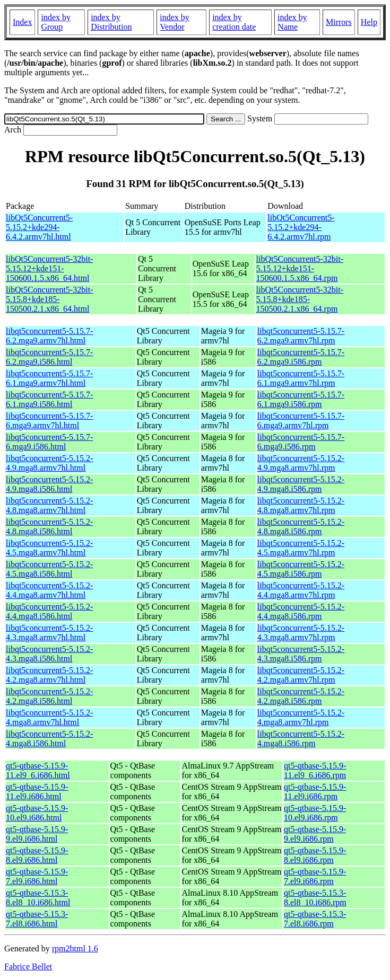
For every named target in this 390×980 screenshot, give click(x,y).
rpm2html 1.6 (75, 948)
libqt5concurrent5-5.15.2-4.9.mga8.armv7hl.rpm (301, 463)
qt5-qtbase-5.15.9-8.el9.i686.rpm (315, 855)
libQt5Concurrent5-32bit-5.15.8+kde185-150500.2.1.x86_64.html (49, 299)
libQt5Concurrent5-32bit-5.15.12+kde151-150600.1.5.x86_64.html (49, 268)
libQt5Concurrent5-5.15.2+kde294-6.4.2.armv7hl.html (39, 227)
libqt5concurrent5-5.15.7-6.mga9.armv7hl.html (49, 421)
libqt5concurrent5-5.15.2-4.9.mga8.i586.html (49, 484)
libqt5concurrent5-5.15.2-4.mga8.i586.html (49, 739)
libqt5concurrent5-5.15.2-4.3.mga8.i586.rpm (301, 654)
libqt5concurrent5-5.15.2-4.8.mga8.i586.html (49, 527)
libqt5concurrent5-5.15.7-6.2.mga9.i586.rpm (301, 357)
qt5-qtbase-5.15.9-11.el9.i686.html (37, 792)
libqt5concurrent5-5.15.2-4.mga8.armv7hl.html (49, 717)
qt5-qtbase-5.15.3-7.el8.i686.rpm (315, 919)
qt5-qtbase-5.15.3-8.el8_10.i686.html (38, 898)
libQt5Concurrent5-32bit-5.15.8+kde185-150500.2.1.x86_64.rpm (300, 299)
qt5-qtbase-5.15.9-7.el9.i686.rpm (315, 876)
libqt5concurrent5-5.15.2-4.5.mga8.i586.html (49, 569)
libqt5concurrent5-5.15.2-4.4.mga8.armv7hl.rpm (301, 590)
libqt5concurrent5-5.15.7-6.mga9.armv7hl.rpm (301, 421)
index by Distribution (111, 22)
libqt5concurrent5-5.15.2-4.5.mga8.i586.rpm (301, 569)
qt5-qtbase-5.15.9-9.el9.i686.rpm (315, 834)
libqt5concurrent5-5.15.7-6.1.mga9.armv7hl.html (49, 378)
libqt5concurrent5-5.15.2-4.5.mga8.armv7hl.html (49, 548)
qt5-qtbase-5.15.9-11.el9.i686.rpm (315, 792)
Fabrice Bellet (28, 966)
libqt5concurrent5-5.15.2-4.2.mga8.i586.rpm (301, 696)
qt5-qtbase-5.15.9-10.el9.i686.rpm (315, 813)
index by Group (56, 22)
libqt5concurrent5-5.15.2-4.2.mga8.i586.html (49, 696)
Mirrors (339, 22)
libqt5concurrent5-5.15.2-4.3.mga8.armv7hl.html (49, 633)
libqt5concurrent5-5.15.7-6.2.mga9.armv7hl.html (49, 336)
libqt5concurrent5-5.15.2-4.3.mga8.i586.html (49, 654)
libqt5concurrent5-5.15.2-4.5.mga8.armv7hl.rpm (301, 548)
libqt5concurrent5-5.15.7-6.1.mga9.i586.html (49, 399)
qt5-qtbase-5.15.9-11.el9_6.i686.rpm (315, 770)
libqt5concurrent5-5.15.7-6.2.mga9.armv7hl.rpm (301, 336)
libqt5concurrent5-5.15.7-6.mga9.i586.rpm (301, 442)
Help (369, 22)
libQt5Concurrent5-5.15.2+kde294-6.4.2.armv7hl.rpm (301, 227)
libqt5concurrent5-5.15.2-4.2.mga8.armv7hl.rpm (301, 675)
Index (22, 22)
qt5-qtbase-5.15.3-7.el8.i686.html (37, 919)
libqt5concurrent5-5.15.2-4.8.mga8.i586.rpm (301, 527)
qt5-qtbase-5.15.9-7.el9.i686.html (37, 876)
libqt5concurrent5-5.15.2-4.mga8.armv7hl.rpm (301, 717)
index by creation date (234, 22)
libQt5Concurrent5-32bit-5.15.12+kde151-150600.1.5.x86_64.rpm (300, 268)
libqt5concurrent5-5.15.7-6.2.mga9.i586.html (49, 357)
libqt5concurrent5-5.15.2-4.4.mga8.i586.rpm (301, 611)
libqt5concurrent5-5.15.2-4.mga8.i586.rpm (301, 739)
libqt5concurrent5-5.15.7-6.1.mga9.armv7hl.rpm (301, 378)
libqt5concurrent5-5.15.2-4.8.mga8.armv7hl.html (49, 505)
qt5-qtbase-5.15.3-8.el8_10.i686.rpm (315, 898)
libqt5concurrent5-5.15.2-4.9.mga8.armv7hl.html (49, 463)
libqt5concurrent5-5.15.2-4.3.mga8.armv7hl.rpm (301, 633)
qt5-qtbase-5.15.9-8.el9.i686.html (37, 855)
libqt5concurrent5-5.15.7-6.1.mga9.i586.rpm (301, 399)
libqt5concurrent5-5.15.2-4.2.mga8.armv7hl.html (49, 675)
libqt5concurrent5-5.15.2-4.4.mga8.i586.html (49, 611)
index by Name (292, 22)
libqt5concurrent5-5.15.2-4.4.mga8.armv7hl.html (49, 590)
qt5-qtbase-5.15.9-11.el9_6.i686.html (38, 770)
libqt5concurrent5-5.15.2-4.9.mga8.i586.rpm (301, 484)
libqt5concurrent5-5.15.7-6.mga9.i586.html (49, 442)
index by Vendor (175, 22)
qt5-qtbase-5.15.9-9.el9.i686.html (37, 834)
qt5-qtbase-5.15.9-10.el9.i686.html (37, 813)
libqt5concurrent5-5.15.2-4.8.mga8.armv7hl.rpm (301, 505)
